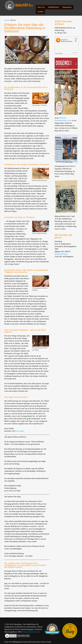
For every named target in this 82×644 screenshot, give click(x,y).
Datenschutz (27, 632)
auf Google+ (20, 431)
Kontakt (40, 12)
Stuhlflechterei (54, 7)
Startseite (7, 20)
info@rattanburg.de (61, 254)
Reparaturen (67, 7)
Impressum (36, 632)
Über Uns (41, 7)
